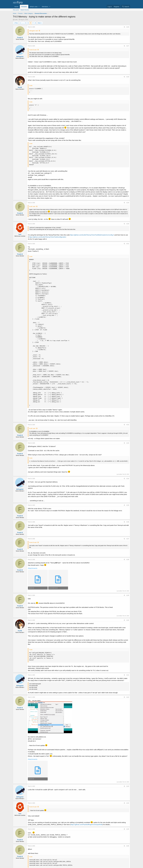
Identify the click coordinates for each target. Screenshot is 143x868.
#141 (128, 675)
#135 (128, 505)
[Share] (124, 27)
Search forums (25, 10)
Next (39, 23)
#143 (128, 786)
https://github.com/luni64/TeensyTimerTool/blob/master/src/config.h (92, 235)
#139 (128, 595)
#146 (128, 846)
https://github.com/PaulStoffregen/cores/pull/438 (86, 825)
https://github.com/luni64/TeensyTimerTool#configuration (48, 237)
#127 (128, 46)
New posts (16, 10)
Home (16, 7)
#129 (128, 203)
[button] (39, 7)
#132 (128, 425)
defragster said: (34, 31)
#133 (128, 443)
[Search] (126, 7)
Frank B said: (33, 50)
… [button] (23, 23)
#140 (128, 620)
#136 (128, 522)
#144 (128, 803)
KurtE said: (32, 206)
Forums (24, 7)
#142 (128, 697)
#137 (128, 539)
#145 (128, 829)
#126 (128, 27)
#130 (128, 224)
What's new (34, 7)
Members (45, 7)
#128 (128, 77)
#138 (128, 560)
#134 (128, 479)
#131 (128, 244)
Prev (16, 23)
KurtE (16, 20)
